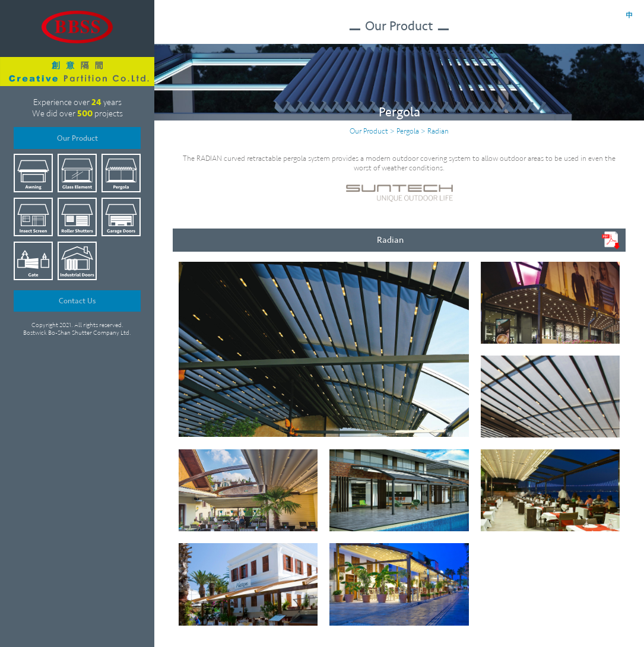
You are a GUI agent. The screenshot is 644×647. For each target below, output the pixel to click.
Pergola (408, 131)
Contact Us (77, 301)
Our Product (77, 138)
